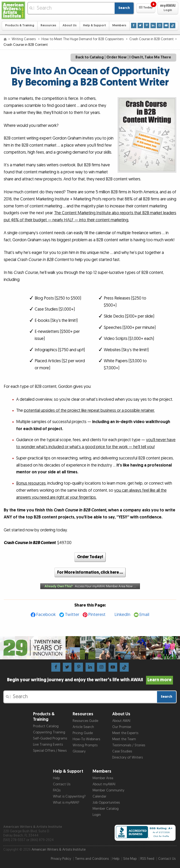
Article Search (83, 727)
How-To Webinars (86, 739)
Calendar (99, 796)
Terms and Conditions (92, 859)
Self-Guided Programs (50, 738)
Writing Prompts (85, 745)
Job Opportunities (106, 803)
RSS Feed (147, 859)
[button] (146, 8)
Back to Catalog (90, 57)
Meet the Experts (125, 733)
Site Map (130, 859)
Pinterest (97, 615)
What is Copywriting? (69, 796)
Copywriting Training (49, 732)
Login (97, 815)
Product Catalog (46, 726)
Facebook (46, 615)
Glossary (79, 751)
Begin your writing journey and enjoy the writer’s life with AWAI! (90, 680)
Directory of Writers (127, 757)
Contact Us (62, 784)
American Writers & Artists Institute (59, 850)
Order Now (116, 57)
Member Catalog (106, 809)
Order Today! (90, 557)
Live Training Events (48, 745)
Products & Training (20, 25)
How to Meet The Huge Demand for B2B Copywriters (83, 39)
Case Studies (122, 751)
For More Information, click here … (90, 572)
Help (56, 778)
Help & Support (94, 25)
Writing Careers (24, 39)
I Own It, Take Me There (150, 57)
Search (124, 8)
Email (144, 615)
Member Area (103, 778)
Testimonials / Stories (129, 745)
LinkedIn (122, 615)
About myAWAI (104, 784)
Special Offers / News (50, 751)
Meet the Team (124, 739)
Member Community (108, 790)
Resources (48, 25)
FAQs (57, 790)
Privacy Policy (61, 859)
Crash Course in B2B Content (152, 39)
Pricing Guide (83, 733)
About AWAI (121, 721)
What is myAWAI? (66, 803)
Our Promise (122, 727)
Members (119, 25)
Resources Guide (85, 721)
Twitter (72, 615)
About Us (70, 25)
